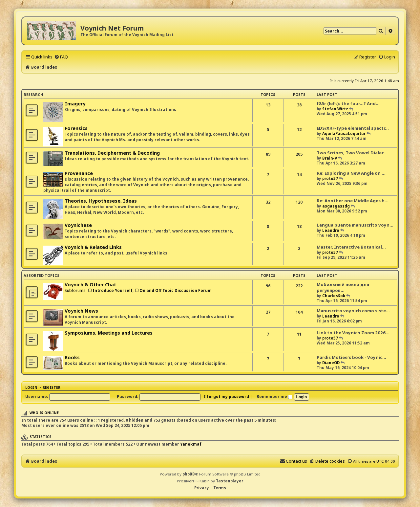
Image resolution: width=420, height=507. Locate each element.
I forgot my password (226, 397)
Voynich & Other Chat (90, 285)
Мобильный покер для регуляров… (343, 287)
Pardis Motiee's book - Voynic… (351, 357)
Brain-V (330, 158)
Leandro (331, 230)
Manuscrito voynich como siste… (353, 311)
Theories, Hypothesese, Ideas (101, 201)
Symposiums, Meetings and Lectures (109, 333)
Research (33, 94)
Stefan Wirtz (335, 109)
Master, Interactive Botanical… (351, 247)
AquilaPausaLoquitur (344, 133)
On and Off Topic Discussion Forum (173, 290)
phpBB (189, 474)
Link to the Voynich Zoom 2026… (353, 333)
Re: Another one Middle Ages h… (353, 201)
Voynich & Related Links (93, 247)
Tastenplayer (230, 481)
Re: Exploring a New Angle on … (351, 173)
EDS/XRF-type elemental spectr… (353, 128)
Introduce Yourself (110, 290)
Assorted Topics (42, 275)
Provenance (79, 173)
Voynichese (78, 225)
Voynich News (81, 311)
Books (72, 357)
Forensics (76, 128)
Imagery (75, 104)
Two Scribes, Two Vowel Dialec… (352, 153)
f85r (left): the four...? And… (348, 103)
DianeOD (331, 363)
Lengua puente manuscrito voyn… (355, 225)
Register (52, 387)
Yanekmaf (191, 444)
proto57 (330, 178)
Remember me (274, 397)
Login (31, 387)
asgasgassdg (336, 206)
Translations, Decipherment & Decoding (112, 153)
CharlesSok (334, 296)
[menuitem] (61, 57)
